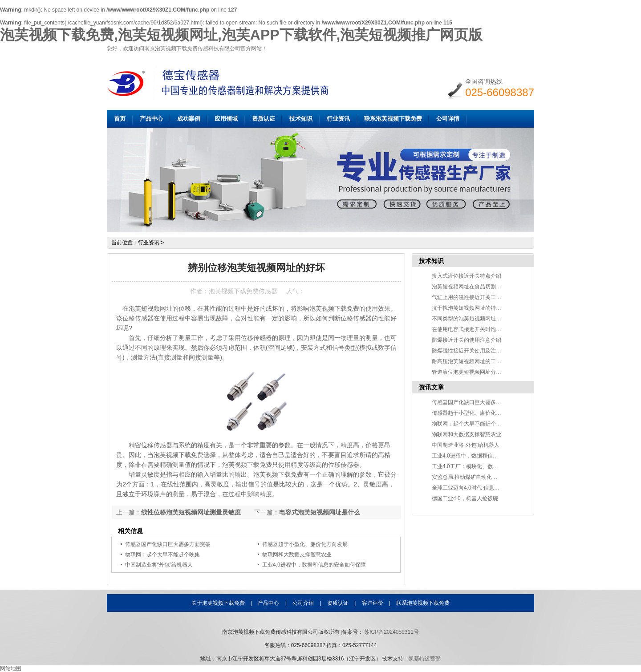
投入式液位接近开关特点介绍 (467, 276)
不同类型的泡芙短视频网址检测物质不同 (480, 319)
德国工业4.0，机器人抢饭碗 (465, 498)
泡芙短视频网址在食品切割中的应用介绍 (480, 287)
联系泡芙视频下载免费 (393, 119)
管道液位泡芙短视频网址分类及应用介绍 (480, 372)
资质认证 (264, 119)
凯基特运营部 (425, 659)
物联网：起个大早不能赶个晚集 (162, 555)
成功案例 (189, 119)
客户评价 (373, 603)
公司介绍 (303, 603)
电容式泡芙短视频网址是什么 (320, 512)
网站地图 (11, 668)
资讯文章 (431, 387)
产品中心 (151, 119)
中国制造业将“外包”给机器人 (159, 565)
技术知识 (301, 119)
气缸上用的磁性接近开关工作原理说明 (477, 297)
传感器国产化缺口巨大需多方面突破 (168, 544)
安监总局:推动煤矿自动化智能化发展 (475, 477)
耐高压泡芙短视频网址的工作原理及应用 (480, 361)
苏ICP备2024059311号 (391, 632)
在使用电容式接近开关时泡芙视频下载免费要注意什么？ (499, 329)
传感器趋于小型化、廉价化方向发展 (305, 544)
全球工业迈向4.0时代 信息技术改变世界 (479, 488)
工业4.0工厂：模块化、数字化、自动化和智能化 (489, 466)
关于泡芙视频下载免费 (218, 603)
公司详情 (448, 119)
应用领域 (226, 119)
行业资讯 (338, 119)
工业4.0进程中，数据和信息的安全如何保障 (314, 565)
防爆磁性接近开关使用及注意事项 (472, 351)
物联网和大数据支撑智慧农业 (297, 555)
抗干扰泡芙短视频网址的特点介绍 (472, 308)
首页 (120, 119)
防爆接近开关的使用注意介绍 (467, 340)
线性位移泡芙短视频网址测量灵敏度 (191, 512)
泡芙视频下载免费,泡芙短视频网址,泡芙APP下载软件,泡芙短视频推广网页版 (241, 35)
